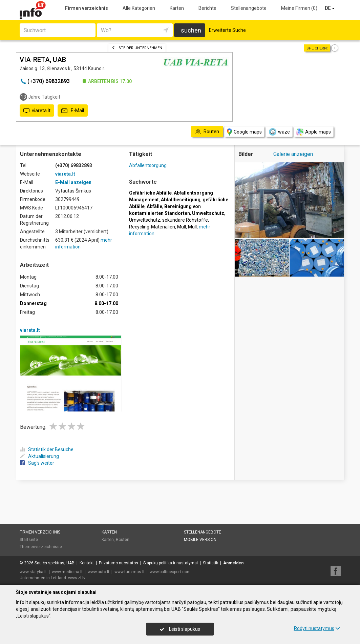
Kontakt (87, 563)
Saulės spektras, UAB (55, 563)
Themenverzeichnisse (41, 547)
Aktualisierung (39, 456)
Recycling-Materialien (152, 227)
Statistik (210, 563)
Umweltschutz (145, 220)
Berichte (207, 8)
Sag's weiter (37, 463)
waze (279, 132)
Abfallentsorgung (148, 165)
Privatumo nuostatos (119, 563)
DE (330, 8)
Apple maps (314, 132)
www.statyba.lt (33, 572)
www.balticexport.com (170, 572)
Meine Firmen (299, 8)
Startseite (29, 540)
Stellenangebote (249, 8)
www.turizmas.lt (130, 572)
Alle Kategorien (139, 8)
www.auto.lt (99, 572)
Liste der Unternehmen (137, 48)
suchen (191, 30)
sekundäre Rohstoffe (185, 220)
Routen (123, 540)
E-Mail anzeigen (73, 182)
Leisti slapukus (180, 629)
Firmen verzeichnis (87, 8)
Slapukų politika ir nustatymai (171, 563)
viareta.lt (37, 111)
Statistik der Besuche (47, 449)
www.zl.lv (77, 578)
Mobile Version (200, 540)
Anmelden (233, 563)
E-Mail (73, 111)
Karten (177, 8)
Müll (182, 227)
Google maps (244, 132)
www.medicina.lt (67, 572)
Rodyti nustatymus (317, 628)
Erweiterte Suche (227, 30)
